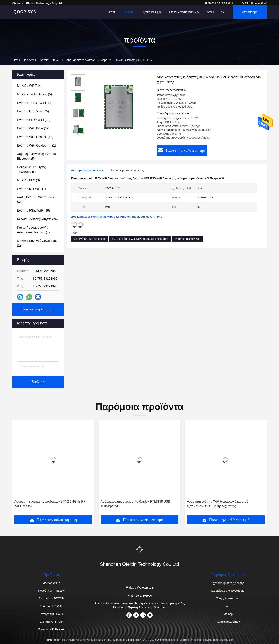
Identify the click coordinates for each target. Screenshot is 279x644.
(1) (31, 189)
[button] (78, 134)
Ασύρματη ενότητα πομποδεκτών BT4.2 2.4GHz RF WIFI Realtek (50, 504)
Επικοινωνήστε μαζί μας (184, 12)
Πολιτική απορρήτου (228, 622)
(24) (37, 219)
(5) (34, 94)
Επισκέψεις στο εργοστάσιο (228, 591)
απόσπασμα (250, 12)
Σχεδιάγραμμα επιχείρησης (228, 583)
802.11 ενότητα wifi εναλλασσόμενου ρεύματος (140, 239)
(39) (34, 211)
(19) (33, 128)
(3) (28, 180)
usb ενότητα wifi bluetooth (90, 239)
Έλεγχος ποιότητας (228, 598)
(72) (35, 137)
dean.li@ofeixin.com (219, 3)
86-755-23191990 (254, 3)
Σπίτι (112, 12)
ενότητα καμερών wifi (188, 239)
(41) (34, 120)
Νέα (228, 606)
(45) (33, 111)
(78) (35, 103)
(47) (36, 200)
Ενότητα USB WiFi (50, 60)
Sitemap (228, 614)
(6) (31, 169)
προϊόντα (128, 12)
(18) (37, 145)
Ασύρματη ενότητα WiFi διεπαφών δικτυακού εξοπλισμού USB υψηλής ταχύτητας (218, 504)
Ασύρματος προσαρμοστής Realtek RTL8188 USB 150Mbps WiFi (135, 504)
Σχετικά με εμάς (151, 12)
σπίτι (15, 60)
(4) (29, 86)
